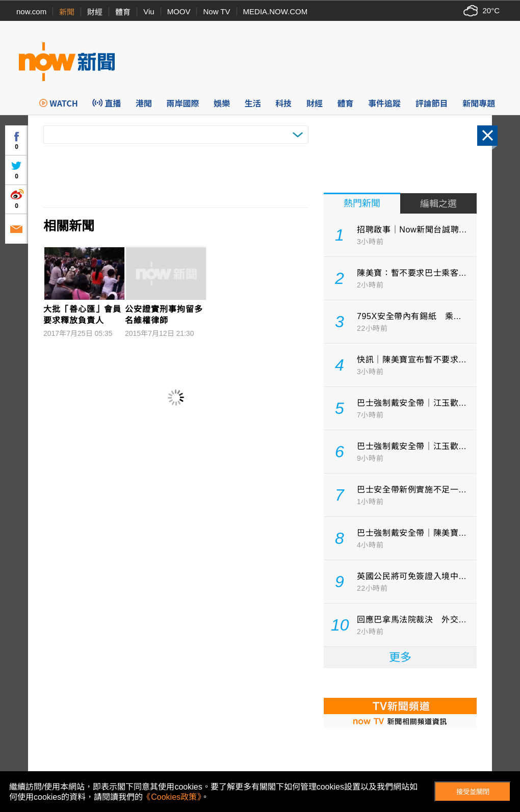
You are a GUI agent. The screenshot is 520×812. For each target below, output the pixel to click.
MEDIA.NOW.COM (276, 11)
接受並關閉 (473, 792)
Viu (149, 11)
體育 (123, 12)
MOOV (179, 11)
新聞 (67, 12)
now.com (31, 11)
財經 (95, 12)
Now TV (216, 11)
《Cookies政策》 (172, 797)
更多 (400, 657)
